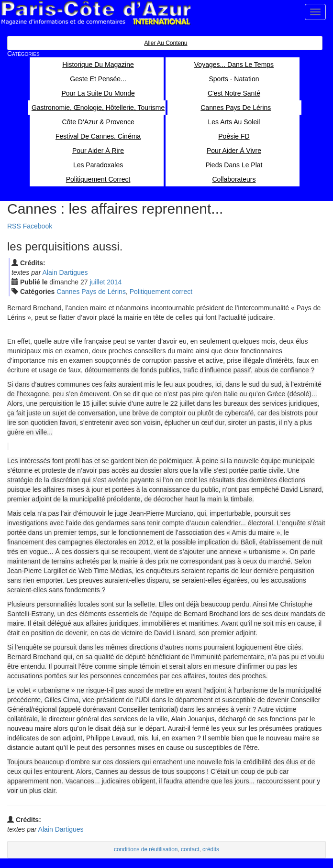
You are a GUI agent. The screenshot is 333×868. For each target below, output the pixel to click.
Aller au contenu (166, 43)
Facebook (38, 226)
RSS (14, 226)
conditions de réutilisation (146, 849)
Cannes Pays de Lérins (91, 292)
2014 (114, 282)
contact (190, 849)
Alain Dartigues (65, 272)
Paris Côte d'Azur (96, 13)
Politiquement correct (161, 292)
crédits (211, 849)
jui (97, 282)
